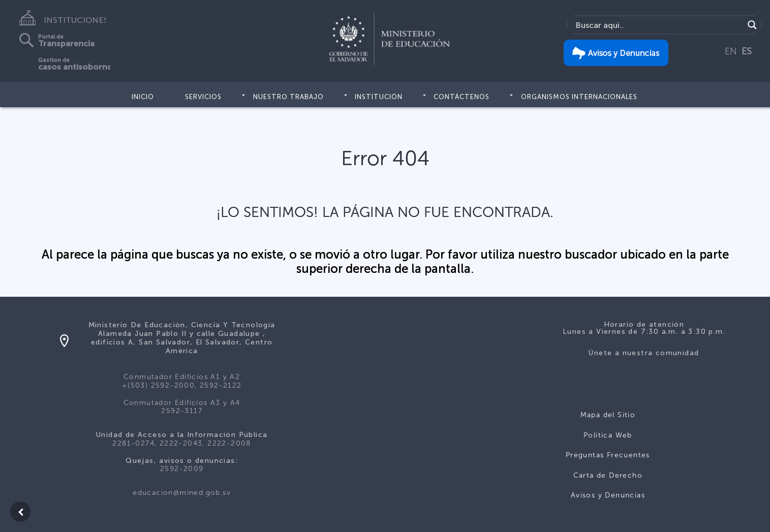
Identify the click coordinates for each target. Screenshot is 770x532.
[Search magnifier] (752, 25)
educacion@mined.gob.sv (182, 493)
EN (731, 51)
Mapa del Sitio (608, 415)
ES (747, 51)
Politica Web (608, 435)
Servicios (203, 97)
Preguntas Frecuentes (608, 455)
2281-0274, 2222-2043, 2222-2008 (181, 443)
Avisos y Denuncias (608, 495)
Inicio (143, 97)
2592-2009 (182, 469)
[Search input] (658, 25)
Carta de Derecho (608, 475)
